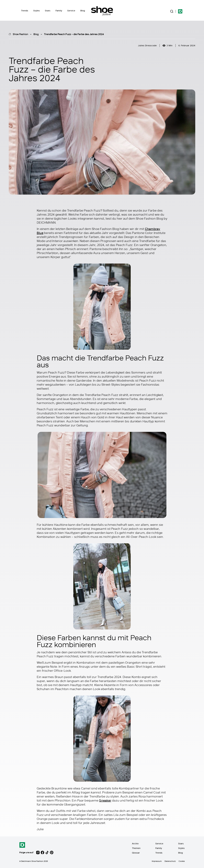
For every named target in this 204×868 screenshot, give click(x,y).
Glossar (136, 853)
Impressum (157, 861)
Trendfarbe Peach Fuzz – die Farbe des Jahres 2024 (74, 34)
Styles (37, 11)
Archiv (135, 844)
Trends (25, 11)
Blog (83, 11)
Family (59, 11)
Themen (136, 848)
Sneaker (105, 801)
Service (71, 11)
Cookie (182, 861)
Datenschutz (170, 861)
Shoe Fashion (20, 34)
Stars (48, 11)
